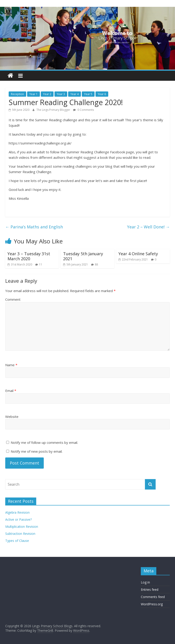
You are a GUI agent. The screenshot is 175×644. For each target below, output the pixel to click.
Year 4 (75, 94)
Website (12, 417)
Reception (17, 94)
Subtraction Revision (20, 534)
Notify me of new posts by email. (37, 451)
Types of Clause (17, 541)
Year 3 (61, 94)
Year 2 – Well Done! (148, 227)
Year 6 (102, 94)
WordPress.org (152, 604)
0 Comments (84, 110)
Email (11, 391)
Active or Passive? (18, 519)
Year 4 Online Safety (138, 254)
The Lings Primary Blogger (54, 110)
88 (96, 264)
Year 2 (47, 94)
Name (11, 365)
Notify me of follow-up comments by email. (44, 442)
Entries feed (150, 590)
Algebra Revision (17, 512)
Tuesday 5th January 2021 (83, 256)
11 (41, 264)
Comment (13, 299)
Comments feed (153, 597)
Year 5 (88, 94)
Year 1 (33, 94)
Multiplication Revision (22, 527)
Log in (145, 582)
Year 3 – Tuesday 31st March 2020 (29, 256)
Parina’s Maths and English (34, 227)
